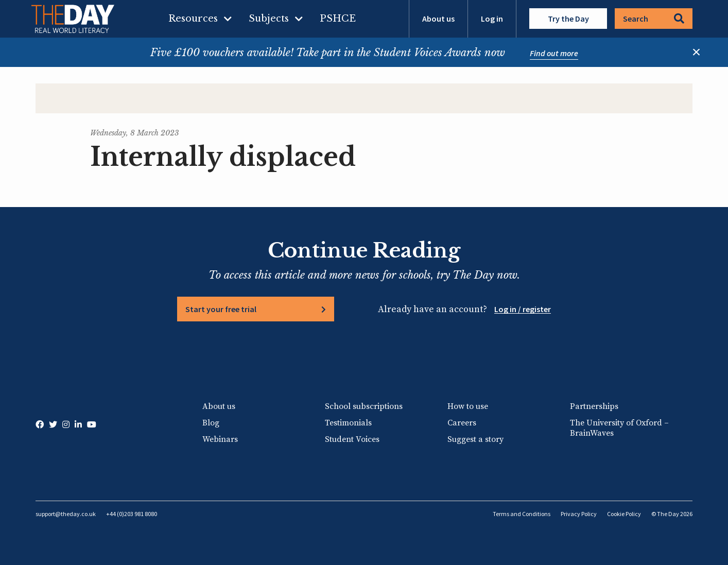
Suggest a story (475, 439)
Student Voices (352, 439)
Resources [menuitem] (193, 19)
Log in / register (523, 309)
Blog (211, 423)
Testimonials (348, 423)
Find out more (554, 53)
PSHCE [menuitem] (338, 19)
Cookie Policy (624, 514)
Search (654, 19)
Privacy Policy (579, 514)
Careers (462, 423)
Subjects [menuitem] (269, 19)
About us (438, 19)
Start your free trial (221, 309)
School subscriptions (364, 406)
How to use (468, 406)
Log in (492, 19)
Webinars (220, 439)
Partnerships (594, 406)
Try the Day (568, 19)
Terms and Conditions (522, 514)
